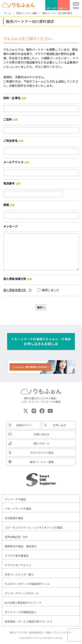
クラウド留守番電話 (17, 556)
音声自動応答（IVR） (17, 537)
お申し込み (52, 8)
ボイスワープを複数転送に (20, 612)
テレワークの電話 (15, 499)
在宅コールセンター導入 (19, 574)
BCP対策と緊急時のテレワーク (23, 603)
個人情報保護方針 (15, 290)
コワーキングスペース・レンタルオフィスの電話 (34, 527)
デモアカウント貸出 (42, 453)
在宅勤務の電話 (14, 518)
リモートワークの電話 (18, 509)
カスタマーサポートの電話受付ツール (27, 584)
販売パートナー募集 (42, 462)
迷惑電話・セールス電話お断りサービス (29, 621)
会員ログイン (64, 8)
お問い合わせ (42, 434)
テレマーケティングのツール (22, 593)
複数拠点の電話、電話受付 (21, 546)
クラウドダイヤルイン (18, 565)
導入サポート (42, 443)
